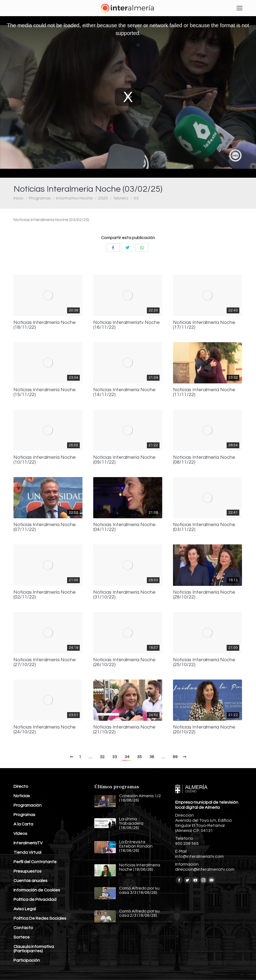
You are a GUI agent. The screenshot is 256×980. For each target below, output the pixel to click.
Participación (27, 960)
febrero (121, 198)
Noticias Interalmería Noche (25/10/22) (204, 662)
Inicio (18, 198)
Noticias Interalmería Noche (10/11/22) (45, 460)
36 (152, 757)
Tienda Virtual (27, 852)
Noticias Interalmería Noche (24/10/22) (45, 730)
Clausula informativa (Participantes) (34, 949)
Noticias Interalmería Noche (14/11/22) (124, 392)
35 (139, 757)
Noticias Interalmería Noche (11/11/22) (204, 392)
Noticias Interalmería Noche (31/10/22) (124, 595)
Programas (40, 198)
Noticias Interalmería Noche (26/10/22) (124, 662)
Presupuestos (27, 871)
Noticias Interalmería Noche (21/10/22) (124, 730)
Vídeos (20, 834)
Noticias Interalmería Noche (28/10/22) (204, 595)
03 (136, 198)
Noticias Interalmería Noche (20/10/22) (204, 730)
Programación (27, 805)
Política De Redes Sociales (40, 918)
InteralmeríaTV (28, 843)
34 (127, 757)
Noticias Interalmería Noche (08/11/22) (204, 460)
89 (175, 757)
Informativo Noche (74, 198)
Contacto (23, 928)
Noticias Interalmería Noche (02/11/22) (45, 595)
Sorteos (22, 937)
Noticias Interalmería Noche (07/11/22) (45, 527)
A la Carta (23, 824)
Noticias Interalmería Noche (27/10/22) (45, 662)
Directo (21, 786)
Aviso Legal (25, 909)
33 (115, 757)
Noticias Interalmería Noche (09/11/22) (124, 460)
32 (102, 757)
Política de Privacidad (35, 899)
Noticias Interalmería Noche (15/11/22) (45, 392)
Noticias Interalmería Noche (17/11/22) (204, 325)
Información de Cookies (37, 890)
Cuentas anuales (30, 881)
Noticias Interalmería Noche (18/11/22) (45, 325)
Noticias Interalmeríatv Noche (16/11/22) (127, 325)
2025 (103, 198)
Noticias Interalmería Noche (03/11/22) (204, 527)
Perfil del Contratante (35, 862)
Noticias (22, 796)
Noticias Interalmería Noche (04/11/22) (124, 527)
